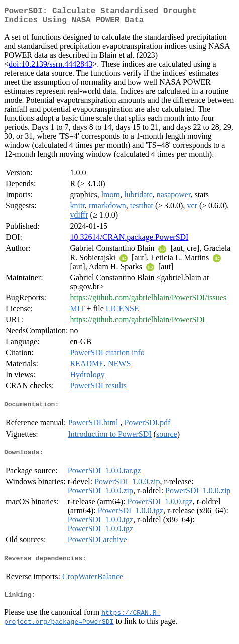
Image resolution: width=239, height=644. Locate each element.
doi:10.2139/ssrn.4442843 (50, 68)
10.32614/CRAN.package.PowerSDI (129, 241)
